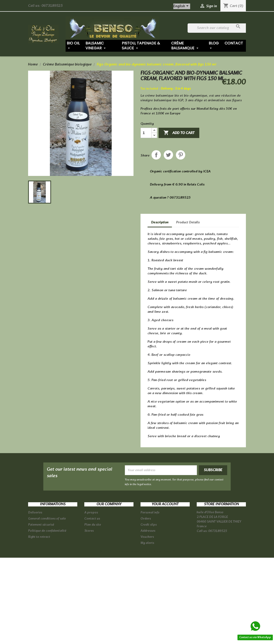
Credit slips (149, 525)
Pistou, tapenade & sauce (141, 46)
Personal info (150, 513)
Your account (165, 504)
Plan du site (93, 525)
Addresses (148, 531)
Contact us (92, 519)
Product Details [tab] (188, 223)
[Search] (217, 28)
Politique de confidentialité (47, 531)
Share (156, 155)
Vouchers (147, 537)
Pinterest (181, 155)
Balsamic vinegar (96, 46)
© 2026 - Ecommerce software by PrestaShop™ (137, 551)
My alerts (147, 543)
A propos (91, 513)
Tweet (168, 155)
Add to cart (179, 133)
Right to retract (39, 537)
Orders (146, 519)
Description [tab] (160, 223)
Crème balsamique (185, 46)
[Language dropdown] (182, 6)
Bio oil (73, 45)
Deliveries (35, 513)
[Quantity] (146, 133)
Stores (89, 531)
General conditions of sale (47, 519)
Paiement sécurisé (41, 525)
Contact (234, 43)
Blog (214, 45)
